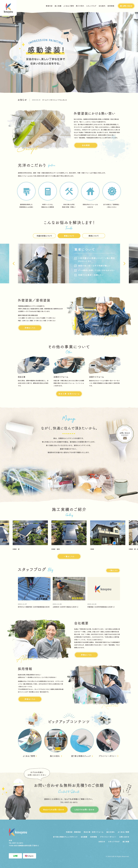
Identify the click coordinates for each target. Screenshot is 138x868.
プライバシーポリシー (108, 837)
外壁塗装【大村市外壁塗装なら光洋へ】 (101, 607)
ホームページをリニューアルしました (55, 100)
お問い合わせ (124, 837)
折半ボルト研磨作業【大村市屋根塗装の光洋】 (34, 607)
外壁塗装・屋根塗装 (73, 832)
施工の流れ (111, 832)
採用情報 (94, 837)
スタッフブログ (114, 842)
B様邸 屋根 (56, 549)
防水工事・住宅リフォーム (94, 832)
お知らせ (102, 842)
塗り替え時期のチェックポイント (65, 837)
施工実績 (126, 842)
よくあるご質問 (123, 832)
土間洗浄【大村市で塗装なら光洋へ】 (66, 607)
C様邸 (92, 549)
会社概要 (84, 837)
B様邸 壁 (16, 549)
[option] (76, 100)
